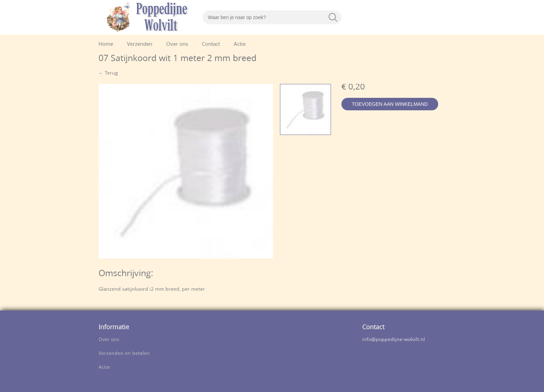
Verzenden (140, 45)
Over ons (177, 45)
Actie (240, 45)
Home (106, 45)
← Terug (108, 73)
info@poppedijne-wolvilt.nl (394, 340)
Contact (211, 45)
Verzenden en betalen (124, 354)
